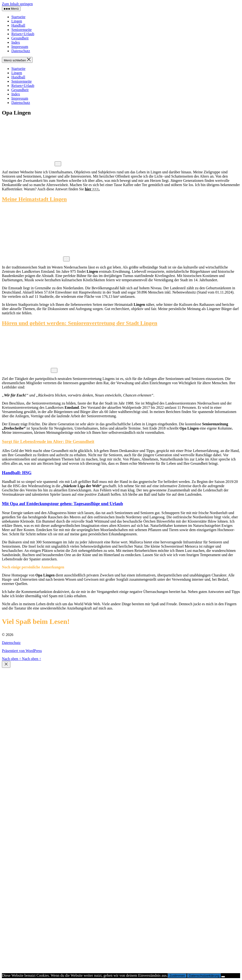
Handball (18, 25)
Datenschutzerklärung (204, 976)
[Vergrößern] (58, 164)
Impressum (20, 47)
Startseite (18, 17)
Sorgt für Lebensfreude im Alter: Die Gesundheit (48, 441)
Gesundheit (20, 38)
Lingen (17, 21)
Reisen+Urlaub (23, 34)
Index (16, 42)
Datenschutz (21, 51)
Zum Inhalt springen (17, 4)
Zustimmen (177, 976)
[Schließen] (6, 664)
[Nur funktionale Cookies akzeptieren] (223, 977)
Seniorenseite (22, 30)
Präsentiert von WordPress (22, 651)
